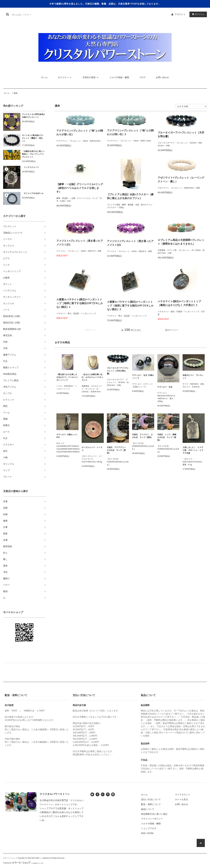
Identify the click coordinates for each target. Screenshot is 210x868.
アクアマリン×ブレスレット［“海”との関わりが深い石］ (80, 133)
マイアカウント (183, 795)
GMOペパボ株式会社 (43, 858)
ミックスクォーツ (30, 167)
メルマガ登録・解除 (119, 77)
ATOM (150, 833)
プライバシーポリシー (152, 819)
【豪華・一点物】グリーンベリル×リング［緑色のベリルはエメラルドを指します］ (80, 188)
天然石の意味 (91, 77)
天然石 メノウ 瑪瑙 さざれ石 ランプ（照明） (168, 437)
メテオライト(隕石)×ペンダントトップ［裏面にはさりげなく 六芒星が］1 (179, 303)
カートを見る (181, 799)
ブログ (142, 77)
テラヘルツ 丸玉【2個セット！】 (143, 377)
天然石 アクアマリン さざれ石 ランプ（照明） (117, 450)
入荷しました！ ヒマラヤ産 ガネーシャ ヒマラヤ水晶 (193, 450)
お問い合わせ (162, 77)
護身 (16, 93)
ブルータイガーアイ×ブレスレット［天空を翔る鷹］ (181, 134)
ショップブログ (149, 828)
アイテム (197, 14)
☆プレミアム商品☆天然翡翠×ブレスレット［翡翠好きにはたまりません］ (181, 242)
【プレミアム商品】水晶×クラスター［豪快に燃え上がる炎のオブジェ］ (130, 196)
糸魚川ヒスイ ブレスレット (193, 377)
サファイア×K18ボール (33, 193)
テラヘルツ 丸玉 (165, 387)
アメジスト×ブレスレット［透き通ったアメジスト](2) (130, 243)
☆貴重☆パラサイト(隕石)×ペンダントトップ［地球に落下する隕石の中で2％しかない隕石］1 (80, 303)
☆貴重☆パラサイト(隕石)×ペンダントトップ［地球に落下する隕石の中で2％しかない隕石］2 (130, 306)
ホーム (44, 77)
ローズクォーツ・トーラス (92, 449)
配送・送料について (151, 804)
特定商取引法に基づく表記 (154, 814)
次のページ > (171, 330)
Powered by (23, 863)
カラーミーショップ (10, 858)
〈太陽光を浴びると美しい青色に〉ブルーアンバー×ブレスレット (33, 154)
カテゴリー (65, 77)
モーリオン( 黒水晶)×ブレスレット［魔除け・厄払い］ (33, 138)
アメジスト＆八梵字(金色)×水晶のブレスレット (33, 116)
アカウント (180, 14)
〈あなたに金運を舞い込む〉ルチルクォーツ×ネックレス (93, 377)
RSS (143, 833)
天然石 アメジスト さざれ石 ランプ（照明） (142, 436)
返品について (148, 809)
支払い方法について (151, 799)
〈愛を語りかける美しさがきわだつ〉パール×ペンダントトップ (67, 377)
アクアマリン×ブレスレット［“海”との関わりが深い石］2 (130, 132)
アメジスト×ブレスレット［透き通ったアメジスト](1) (80, 243)
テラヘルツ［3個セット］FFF (67, 436)
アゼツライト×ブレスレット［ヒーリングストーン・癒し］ (181, 180)
